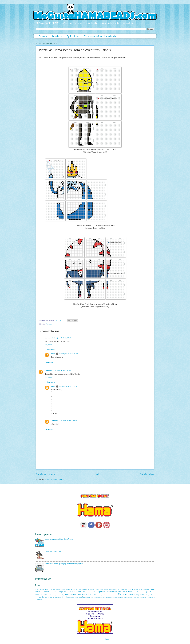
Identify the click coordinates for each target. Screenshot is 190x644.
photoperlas (40, 597)
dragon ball (63, 592)
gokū (98, 592)
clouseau (105, 589)
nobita (95, 595)
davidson (141, 589)
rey (85, 597)
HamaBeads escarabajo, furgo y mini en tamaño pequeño (64, 564)
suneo (128, 597)
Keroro (37, 595)
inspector (143, 592)
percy (137, 595)
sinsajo (117, 597)
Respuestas (51, 349)
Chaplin (85, 589)
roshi (103, 597)
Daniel (53, 354)
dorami (53, 592)
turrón (145, 597)
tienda (138, 597)
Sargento (108, 597)
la (44, 595)
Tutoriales (57, 36)
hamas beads (127, 592)
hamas (120, 592)
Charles (89, 589)
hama (106, 592)
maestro (50, 595)
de (146, 589)
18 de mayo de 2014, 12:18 (68, 387)
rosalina (96, 597)
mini (80, 595)
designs (152, 589)
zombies (39, 600)
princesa (76, 597)
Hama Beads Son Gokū (53, 551)
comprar (117, 589)
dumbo (72, 592)
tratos (141, 597)
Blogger (107, 639)
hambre (135, 592)
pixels (59, 597)
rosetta (100, 597)
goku (94, 592)
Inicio (97, 474)
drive (68, 592)
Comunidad (123, 589)
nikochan (90, 595)
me (71, 595)
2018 (36, 589)
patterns (132, 595)
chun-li (101, 589)
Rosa (92, 597)
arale (51, 589)
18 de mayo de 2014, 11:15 (62, 371)
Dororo (57, 592)
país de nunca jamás (107, 595)
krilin (41, 595)
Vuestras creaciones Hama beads (100, 36)
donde (42, 592)
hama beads (113, 592)
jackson (149, 592)
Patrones (43, 36)
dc (144, 589)
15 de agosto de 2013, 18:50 (61, 338)
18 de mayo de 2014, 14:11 (68, 421)
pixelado (50, 597)
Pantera (116, 595)
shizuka (113, 597)
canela (80, 589)
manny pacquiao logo (59, 595)
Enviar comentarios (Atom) (54, 479)
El (75, 592)
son (125, 597)
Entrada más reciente (45, 474)
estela (80, 592)
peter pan (148, 595)
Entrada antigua (147, 474)
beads (68, 589)
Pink (46, 597)
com (113, 589)
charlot (93, 589)
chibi (97, 589)
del (148, 589)
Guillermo (48, 371)
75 (39, 589)
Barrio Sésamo (61, 589)
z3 (36, 600)
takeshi (131, 597)
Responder (48, 345)
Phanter (153, 595)
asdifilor (55, 589)
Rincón (88, 597)
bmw (77, 589)
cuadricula (130, 589)
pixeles (55, 597)
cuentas (136, 589)
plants (71, 597)
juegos (153, 592)
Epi (77, 592)
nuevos (99, 595)
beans (73, 589)
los (46, 595)
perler (142, 595)
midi (75, 595)
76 (40, 589)
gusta (101, 592)
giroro (91, 592)
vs (154, 597)
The (135, 597)
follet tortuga (85, 592)
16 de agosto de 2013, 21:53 (68, 354)
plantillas (65, 597)
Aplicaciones (73, 36)
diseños (38, 592)
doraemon (47, 592)
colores (110, 589)
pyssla (81, 597)
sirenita (121, 597)
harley (139, 592)
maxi (67, 595)
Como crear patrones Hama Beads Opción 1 (60, 539)
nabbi (85, 595)
